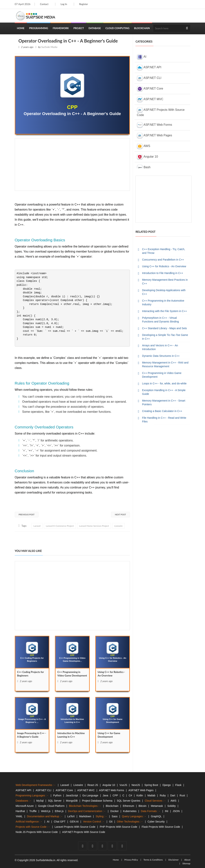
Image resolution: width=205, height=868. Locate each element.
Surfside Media (49, 47)
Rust (182, 795)
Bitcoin (143, 806)
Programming (39, 28)
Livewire (118, 526)
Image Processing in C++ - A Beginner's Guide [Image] (31, 735)
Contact (44, 4)
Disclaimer (174, 860)
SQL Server (55, 801)
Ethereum (128, 806)
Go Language (90, 795)
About (187, 860)
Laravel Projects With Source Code (75, 827)
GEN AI (74, 822)
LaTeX (71, 816)
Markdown (85, 816)
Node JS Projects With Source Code (37, 832)
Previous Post (27, 514)
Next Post (120, 514)
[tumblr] (122, 846)
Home (21, 28)
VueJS (123, 785)
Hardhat (20, 811)
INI (167, 811)
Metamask (157, 806)
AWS (143, 146)
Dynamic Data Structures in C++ (161, 356)
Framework (61, 28)
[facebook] (83, 846)
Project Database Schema (97, 801)
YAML (19, 816)
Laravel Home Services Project (94, 526)
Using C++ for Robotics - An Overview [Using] (112, 674)
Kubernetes (130, 811)
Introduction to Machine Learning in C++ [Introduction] (71, 735)
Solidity (171, 806)
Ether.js (59, 811)
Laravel (37, 526)
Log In (64, 4)
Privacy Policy (131, 860)
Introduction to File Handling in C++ (162, 273)
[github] (112, 846)
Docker (115, 811)
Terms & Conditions (153, 860)
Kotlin (140, 795)
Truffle (33, 811)
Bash (144, 167)
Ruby (163, 795)
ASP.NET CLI (149, 78)
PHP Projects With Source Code (119, 827)
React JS (93, 785)
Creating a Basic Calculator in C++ (162, 411)
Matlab (151, 795)
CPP (115, 795)
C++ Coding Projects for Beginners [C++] (31, 674)
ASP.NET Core (150, 89)
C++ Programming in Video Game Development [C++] (69, 676)
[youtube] (102, 846)
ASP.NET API (149, 68)
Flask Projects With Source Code (161, 827)
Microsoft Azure (25, 806)
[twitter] (93, 846)
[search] (187, 28)
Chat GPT (60, 822)
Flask (178, 785)
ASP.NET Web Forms (154, 125)
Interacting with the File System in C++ (164, 311)
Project (79, 28)
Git (111, 822)
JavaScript (72, 795)
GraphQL (156, 816)
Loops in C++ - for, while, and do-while (164, 383)
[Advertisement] (72, 164)
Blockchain (142, 28)
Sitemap (186, 863)
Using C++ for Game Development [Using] (109, 735)
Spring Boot (151, 785)
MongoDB (72, 801)
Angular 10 (147, 157)
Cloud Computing (117, 28)
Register (84, 4)
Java (105, 795)
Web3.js (46, 811)
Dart (173, 795)
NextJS (136, 785)
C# (130, 795)
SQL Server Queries (129, 801)
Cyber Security (156, 822)
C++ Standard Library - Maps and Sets (164, 328)
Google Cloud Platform (51, 806)
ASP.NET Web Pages (154, 136)
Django (167, 785)
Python (57, 795)
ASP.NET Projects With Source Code (161, 112)
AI (142, 57)
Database (95, 28)
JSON (176, 811)
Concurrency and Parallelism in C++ (163, 260)
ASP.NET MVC (150, 99)
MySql (40, 801)
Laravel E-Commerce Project (60, 526)
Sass (115, 816)
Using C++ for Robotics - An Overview (164, 266)
